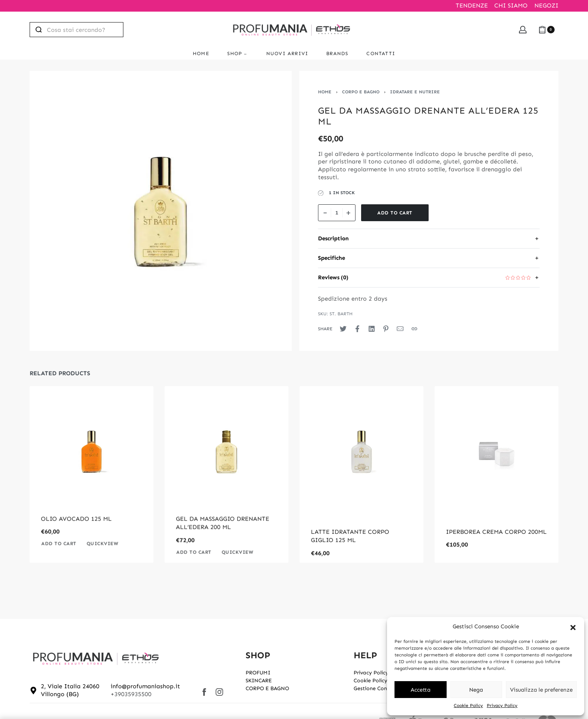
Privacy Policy (502, 706)
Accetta (421, 690)
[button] (573, 627)
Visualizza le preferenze (541, 690)
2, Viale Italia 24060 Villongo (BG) (70, 690)
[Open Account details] (523, 30)
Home (325, 92)
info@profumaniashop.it (145, 686)
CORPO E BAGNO (361, 92)
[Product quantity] (337, 213)
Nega (476, 690)
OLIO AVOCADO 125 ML (76, 532)
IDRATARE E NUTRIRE (415, 92)
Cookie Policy (468, 706)
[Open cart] (547, 30)
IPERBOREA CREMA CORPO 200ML (496, 532)
